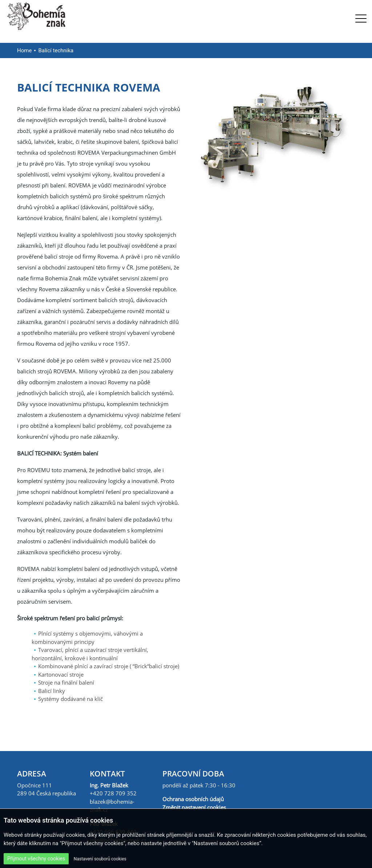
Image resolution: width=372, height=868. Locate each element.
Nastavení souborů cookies (100, 859)
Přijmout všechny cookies (36, 859)
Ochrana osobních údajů (193, 799)
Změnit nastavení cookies (194, 807)
